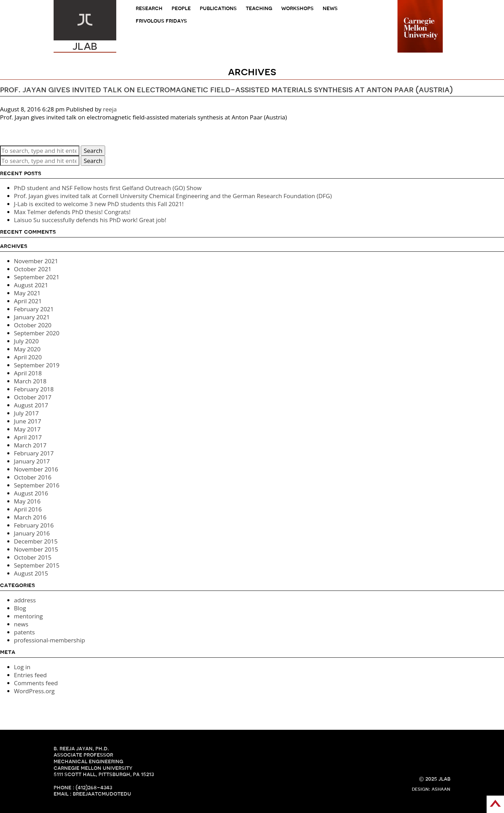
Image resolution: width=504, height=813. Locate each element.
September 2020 (37, 333)
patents (24, 632)
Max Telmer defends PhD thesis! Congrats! (72, 212)
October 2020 (33, 325)
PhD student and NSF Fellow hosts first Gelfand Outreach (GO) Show (108, 188)
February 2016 (34, 525)
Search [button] (93, 151)
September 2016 (37, 485)
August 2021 (31, 285)
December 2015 (36, 541)
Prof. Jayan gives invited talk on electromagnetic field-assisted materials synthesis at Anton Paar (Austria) (226, 89)
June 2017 (27, 421)
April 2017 (28, 437)
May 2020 (27, 349)
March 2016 (30, 517)
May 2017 (27, 429)
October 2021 (33, 269)
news (330, 8)
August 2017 (31, 405)
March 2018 (30, 381)
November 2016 (36, 469)
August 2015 (31, 573)
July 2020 (26, 341)
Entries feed (30, 675)
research (149, 8)
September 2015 (37, 565)
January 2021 (32, 317)
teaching (259, 8)
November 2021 (36, 261)
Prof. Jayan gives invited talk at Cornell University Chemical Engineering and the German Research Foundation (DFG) (173, 196)
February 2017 (34, 453)
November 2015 (36, 549)
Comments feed (36, 683)
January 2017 (32, 461)
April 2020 (28, 357)
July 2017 (26, 413)
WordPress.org (34, 691)
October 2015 (33, 557)
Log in (22, 667)
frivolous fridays (161, 21)
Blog (20, 608)
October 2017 (33, 397)
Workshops (297, 8)
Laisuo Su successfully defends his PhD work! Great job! (90, 220)
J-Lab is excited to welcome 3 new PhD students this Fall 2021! (99, 204)
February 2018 (34, 389)
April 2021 (28, 301)
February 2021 (34, 309)
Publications (218, 8)
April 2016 (28, 509)
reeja (110, 109)
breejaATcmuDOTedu (102, 794)
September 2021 (37, 277)
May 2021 (27, 293)
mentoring (28, 616)
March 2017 (30, 445)
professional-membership (49, 640)
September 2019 (37, 365)
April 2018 (28, 373)
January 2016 (32, 533)
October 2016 (33, 477)
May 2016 (27, 501)
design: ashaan (431, 789)
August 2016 (31, 493)
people (181, 8)
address (25, 600)
